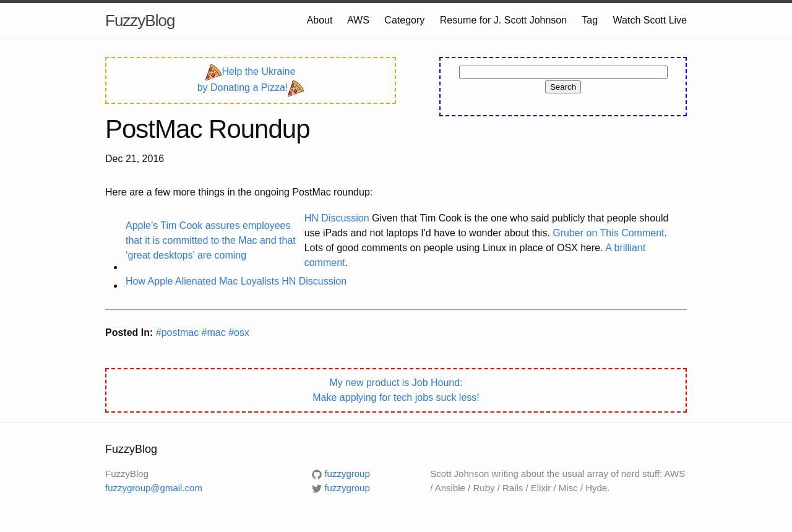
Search (563, 87)
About (320, 20)
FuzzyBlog (140, 20)
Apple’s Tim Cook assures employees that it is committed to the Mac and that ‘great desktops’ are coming (211, 240)
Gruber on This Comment (608, 233)
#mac (215, 332)
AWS (358, 20)
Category (404, 20)
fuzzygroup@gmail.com (154, 488)
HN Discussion (337, 218)
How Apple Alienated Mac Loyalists (202, 281)
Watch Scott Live (650, 20)
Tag (590, 20)
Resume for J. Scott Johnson (503, 20)
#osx (239, 332)
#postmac (179, 332)
